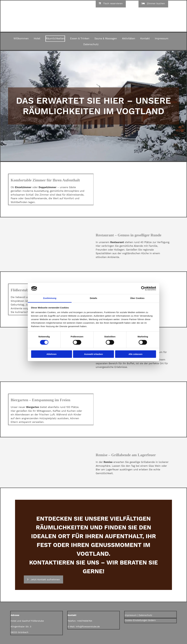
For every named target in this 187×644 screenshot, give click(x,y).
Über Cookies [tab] (137, 298)
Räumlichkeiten (55, 38)
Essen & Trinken (80, 38)
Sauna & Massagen (106, 38)
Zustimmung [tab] (50, 298)
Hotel (37, 38)
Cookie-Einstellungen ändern (140, 620)
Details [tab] (93, 298)
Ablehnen (51, 354)
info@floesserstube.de (88, 627)
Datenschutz (91, 44)
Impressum (162, 38)
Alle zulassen (136, 354)
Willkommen (21, 38)
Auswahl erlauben (93, 354)
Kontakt (145, 38)
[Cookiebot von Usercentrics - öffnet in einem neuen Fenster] (143, 288)
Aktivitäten (129, 38)
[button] (43, 579)
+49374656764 (85, 621)
